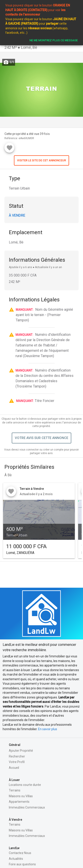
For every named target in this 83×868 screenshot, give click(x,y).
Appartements (19, 802)
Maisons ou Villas (21, 796)
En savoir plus (48, 729)
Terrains (15, 790)
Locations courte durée (25, 785)
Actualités (16, 859)
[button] (41, 160)
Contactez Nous (20, 853)
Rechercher (17, 756)
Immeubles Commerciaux (27, 807)
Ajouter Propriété (21, 751)
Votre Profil (17, 762)
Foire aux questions (22, 864)
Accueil (14, 768)
